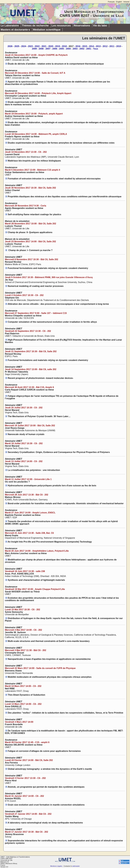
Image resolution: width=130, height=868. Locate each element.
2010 (119, 46)
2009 (34, 49)
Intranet (126, 2)
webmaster (76, 866)
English (119, 2)
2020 (51, 46)
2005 (62, 49)
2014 (92, 46)
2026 (10, 46)
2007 (48, 49)
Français (111, 2)
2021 (44, 46)
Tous (96, 49)
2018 (64, 46)
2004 (68, 49)
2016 (78, 46)
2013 (98, 46)
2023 (30, 46)
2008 (41, 49)
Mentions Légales (56, 866)
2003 (75, 49)
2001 (89, 49)
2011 (112, 46)
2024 (24, 46)
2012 (105, 46)
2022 (37, 46)
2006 (55, 49)
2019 (58, 46)
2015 (85, 46)
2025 (17, 46)
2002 (82, 49)
